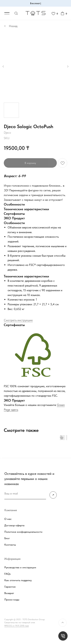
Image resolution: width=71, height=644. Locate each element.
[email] (25, 494)
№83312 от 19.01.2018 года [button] (17, 626)
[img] (53, 495)
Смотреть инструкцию (18, 320)
